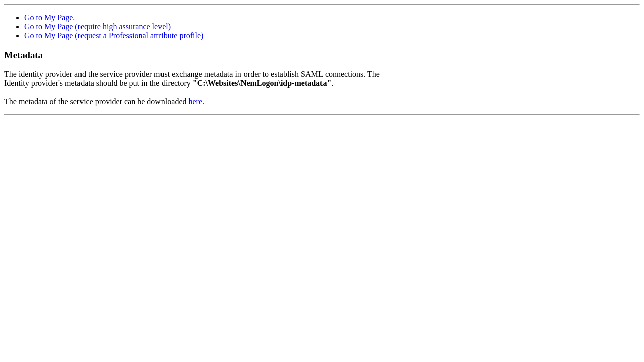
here (196, 101)
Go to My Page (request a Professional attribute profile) (114, 35)
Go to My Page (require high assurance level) (97, 26)
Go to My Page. (50, 17)
